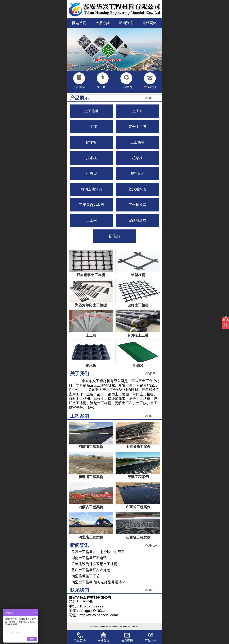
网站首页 (79, 23)
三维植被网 (138, 205)
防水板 (91, 142)
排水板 (91, 158)
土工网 (91, 220)
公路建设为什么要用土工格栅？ (96, 564)
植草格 (138, 158)
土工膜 (91, 127)
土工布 (138, 111)
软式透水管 (138, 189)
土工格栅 (91, 111)
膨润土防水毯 (91, 189)
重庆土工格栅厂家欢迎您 (91, 570)
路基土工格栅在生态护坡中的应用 (98, 552)
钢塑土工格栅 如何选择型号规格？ (98, 582)
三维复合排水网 (91, 205)
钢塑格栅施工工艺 (86, 576)
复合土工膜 (138, 127)
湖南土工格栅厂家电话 (89, 558)
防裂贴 (114, 236)
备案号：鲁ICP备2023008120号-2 (126, 626)
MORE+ (151, 98)
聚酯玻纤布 (138, 220)
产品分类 (103, 23)
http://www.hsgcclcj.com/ (99, 615)
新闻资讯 (126, 23)
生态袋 (91, 174)
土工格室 (138, 142)
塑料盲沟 (138, 174)
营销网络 (150, 23)
